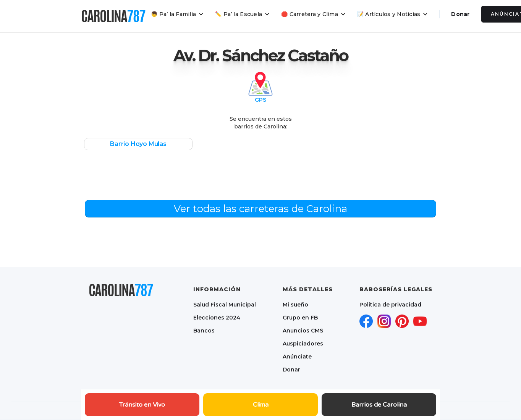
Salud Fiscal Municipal (225, 305)
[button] (177, 14)
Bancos (204, 331)
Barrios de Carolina (379, 405)
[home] (113, 16)
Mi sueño (295, 305)
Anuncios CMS (303, 331)
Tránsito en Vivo (142, 405)
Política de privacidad (390, 305)
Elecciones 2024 (217, 318)
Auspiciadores (303, 344)
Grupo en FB (300, 318)
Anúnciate (297, 357)
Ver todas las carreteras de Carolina (260, 208)
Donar (460, 14)
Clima (261, 405)
